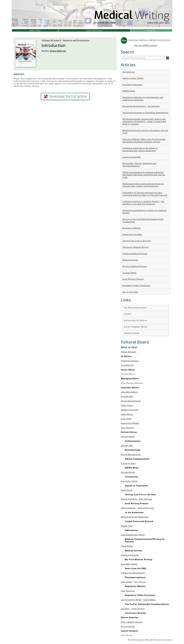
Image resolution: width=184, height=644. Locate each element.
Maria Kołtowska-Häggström (135, 517)
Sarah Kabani (150, 600)
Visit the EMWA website (146, 44)
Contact (128, 314)
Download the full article (65, 96)
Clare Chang (127, 582)
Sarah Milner (127, 414)
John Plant (126, 419)
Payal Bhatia (127, 546)
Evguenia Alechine (130, 361)
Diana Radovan (58, 51)
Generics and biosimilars (94, 30)
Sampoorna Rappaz (130, 423)
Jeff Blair (125, 609)
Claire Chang (127, 405)
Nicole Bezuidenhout (131, 401)
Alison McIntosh (146, 508)
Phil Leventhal (128, 626)
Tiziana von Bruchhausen (133, 573)
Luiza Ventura (138, 609)
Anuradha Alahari (129, 392)
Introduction (151, 30)
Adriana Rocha (128, 472)
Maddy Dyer (127, 526)
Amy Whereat (127, 428)
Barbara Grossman (130, 410)
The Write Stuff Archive (135, 308)
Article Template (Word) (135, 327)
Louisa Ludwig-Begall (131, 600)
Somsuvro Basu (128, 463)
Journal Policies (132, 333)
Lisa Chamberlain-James (133, 535)
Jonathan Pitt (127, 365)
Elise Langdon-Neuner (132, 622)
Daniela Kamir (128, 436)
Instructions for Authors (135, 320)
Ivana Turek (126, 490)
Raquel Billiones (129, 352)
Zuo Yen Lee (140, 582)
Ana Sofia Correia (129, 481)
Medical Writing (35, 30)
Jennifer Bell (127, 396)
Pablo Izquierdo (128, 508)
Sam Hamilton (128, 591)
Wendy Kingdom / (130, 499)
